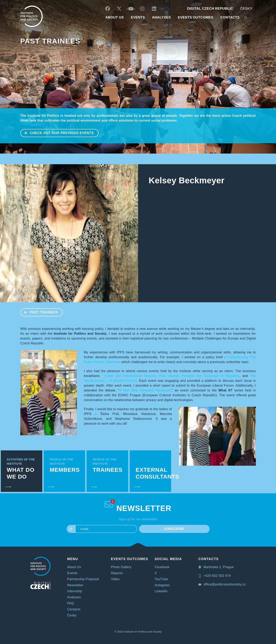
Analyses (161, 17)
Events (72, 573)
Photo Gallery (121, 567)
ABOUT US (115, 17)
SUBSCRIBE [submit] (174, 529)
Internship (75, 591)
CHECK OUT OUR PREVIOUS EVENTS (57, 133)
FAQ (71, 603)
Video (115, 579)
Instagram (162, 585)
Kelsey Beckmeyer (187, 180)
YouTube (161, 579)
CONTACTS (230, 17)
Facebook (162, 567)
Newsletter (75, 585)
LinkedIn (161, 591)
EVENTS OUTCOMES (195, 17)
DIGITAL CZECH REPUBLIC (210, 9)
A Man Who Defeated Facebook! (145, 390)
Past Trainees (50, 41)
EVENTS (138, 17)
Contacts (74, 609)
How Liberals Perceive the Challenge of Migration (199, 376)
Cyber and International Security (130, 376)
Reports (117, 573)
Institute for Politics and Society (143, 632)
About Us (74, 567)
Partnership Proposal (83, 579)
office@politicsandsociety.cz (222, 584)
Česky (246, 9)
